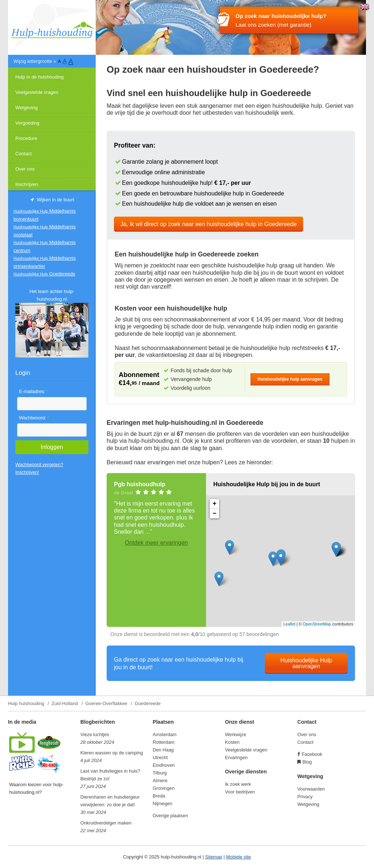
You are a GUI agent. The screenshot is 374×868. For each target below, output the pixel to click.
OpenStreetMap (317, 624)
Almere (160, 781)
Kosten (232, 742)
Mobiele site (238, 857)
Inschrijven (27, 184)
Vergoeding (27, 123)
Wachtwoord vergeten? (39, 465)
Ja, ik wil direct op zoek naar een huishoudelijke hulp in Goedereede (209, 224)
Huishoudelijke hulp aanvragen (290, 379)
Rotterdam (164, 742)
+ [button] (215, 504)
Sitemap (214, 857)
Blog (307, 762)
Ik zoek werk (238, 784)
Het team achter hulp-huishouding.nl (52, 295)
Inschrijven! (27, 472)
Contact (24, 154)
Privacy (305, 797)
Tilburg (160, 773)
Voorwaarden (311, 789)
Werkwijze (236, 734)
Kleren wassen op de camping (112, 753)
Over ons (25, 169)
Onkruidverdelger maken (106, 823)
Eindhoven (164, 765)
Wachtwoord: (34, 418)
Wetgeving (26, 108)
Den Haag (163, 750)
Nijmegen (163, 804)
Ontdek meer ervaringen (157, 543)
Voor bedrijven (240, 792)
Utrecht (160, 757)
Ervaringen (236, 757)
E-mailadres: (34, 391)
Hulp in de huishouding (39, 77)
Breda (159, 796)
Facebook (312, 754)
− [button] (215, 514)
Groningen (164, 788)
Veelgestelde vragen (37, 92)
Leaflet (289, 624)
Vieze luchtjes (95, 734)
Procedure (26, 138)
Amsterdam (165, 734)
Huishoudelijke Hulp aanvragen (306, 663)
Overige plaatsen (170, 816)
